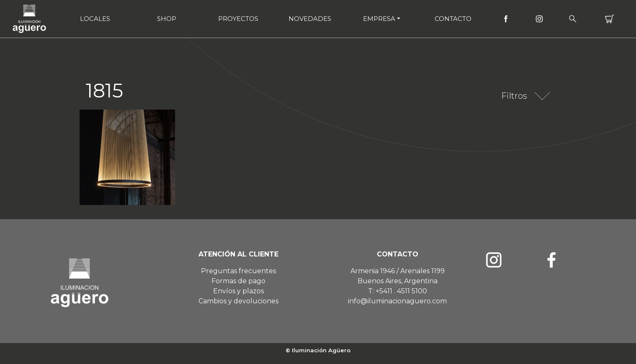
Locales (95, 19)
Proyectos (238, 19)
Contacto (453, 19)
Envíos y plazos (238, 291)
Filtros (514, 96)
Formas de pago (238, 281)
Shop (167, 19)
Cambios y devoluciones (238, 301)
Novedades (310, 19)
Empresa (379, 19)
